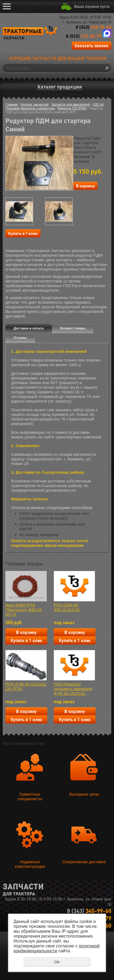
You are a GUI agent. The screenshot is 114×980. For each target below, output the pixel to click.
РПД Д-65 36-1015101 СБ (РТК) (26, 686)
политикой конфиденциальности (57, 948)
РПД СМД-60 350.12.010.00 (67, 607)
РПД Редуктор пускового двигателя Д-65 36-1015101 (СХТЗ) (73, 689)
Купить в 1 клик (23, 233)
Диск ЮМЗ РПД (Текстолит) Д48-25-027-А (24, 610)
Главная (12, 105)
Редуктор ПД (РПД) (72, 108)
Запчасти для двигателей (70, 105)
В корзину (85, 186)
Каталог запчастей (35, 105)
